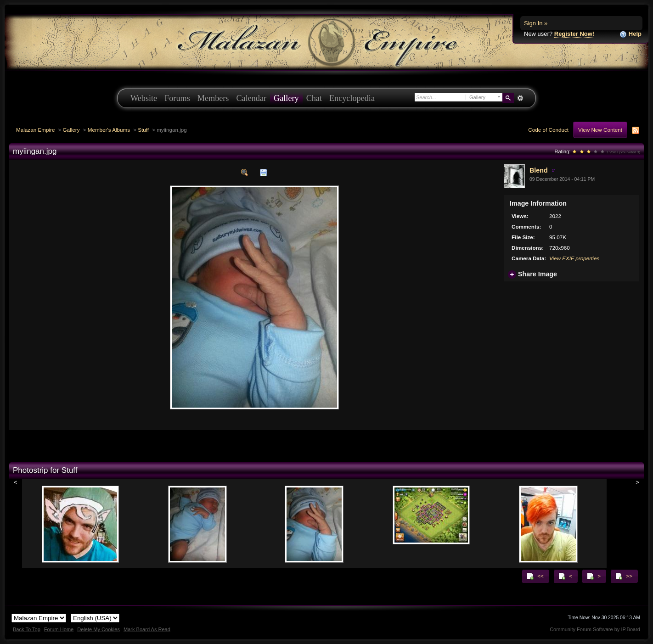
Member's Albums (109, 130)
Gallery (286, 98)
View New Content (600, 130)
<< (535, 576)
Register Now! (574, 34)
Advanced (520, 98)
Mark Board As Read (147, 629)
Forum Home (59, 629)
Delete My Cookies (99, 629)
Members (213, 98)
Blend (539, 170)
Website (144, 98)
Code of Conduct (548, 130)
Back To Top (27, 629)
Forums (177, 98)
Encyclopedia (352, 98)
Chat (314, 98)
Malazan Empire (35, 130)
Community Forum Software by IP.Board (595, 629)
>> (624, 576)
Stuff (143, 130)
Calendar (251, 98)
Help (630, 34)
